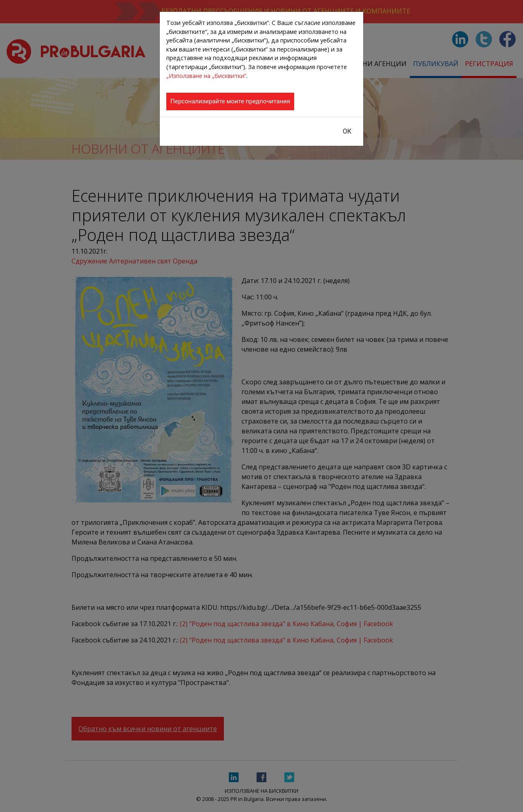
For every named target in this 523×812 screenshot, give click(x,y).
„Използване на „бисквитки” (206, 76)
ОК (347, 131)
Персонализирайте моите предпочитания (230, 101)
